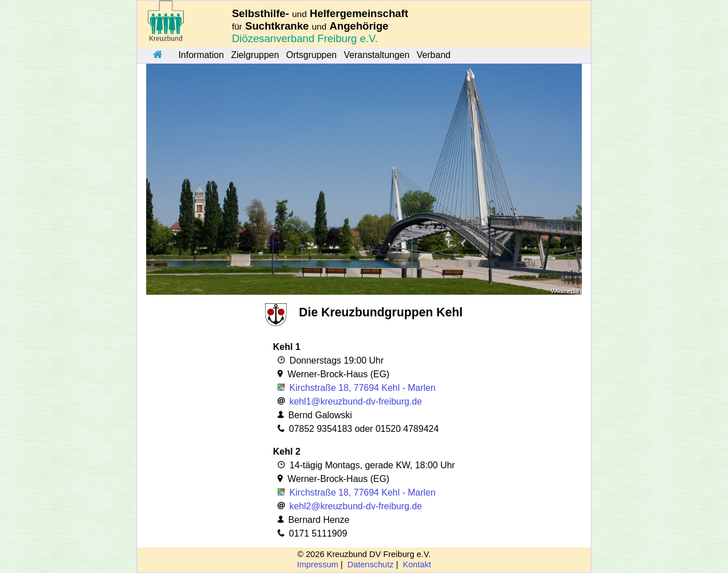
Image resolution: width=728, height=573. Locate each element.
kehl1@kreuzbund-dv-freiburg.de (356, 401)
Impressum (317, 564)
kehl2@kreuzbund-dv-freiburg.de (356, 506)
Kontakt (417, 564)
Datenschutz (371, 564)
